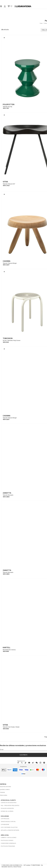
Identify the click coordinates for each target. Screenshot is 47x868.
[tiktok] (25, 763)
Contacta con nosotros (9, 803)
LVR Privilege (5, 819)
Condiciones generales (8, 843)
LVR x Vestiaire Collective (9, 827)
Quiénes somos (5, 790)
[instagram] (40, 763)
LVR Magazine (5, 824)
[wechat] (37, 763)
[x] (22, 763)
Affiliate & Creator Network (10, 830)
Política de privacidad (8, 846)
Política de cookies (7, 840)
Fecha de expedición (7, 808)
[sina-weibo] (33, 763)
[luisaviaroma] (24, 6)
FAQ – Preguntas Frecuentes (10, 805)
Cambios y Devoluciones (9, 838)
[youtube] (29, 763)
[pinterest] (44, 763)
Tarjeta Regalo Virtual (8, 822)
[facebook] (19, 763)
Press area (4, 795)
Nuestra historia (5, 787)
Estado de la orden (7, 811)
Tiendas (2, 792)
